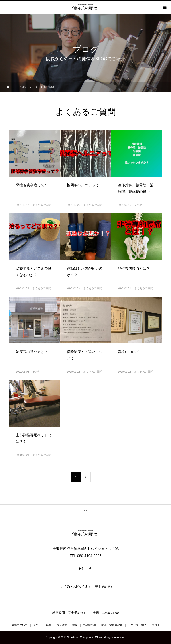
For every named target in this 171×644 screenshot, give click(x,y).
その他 (138, 205)
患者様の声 (90, 625)
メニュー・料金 (42, 625)
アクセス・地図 (137, 625)
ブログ (156, 625)
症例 (75, 625)
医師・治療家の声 (112, 625)
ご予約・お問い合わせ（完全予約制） (85, 587)
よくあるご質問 (42, 205)
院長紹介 (62, 625)
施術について (20, 625)
